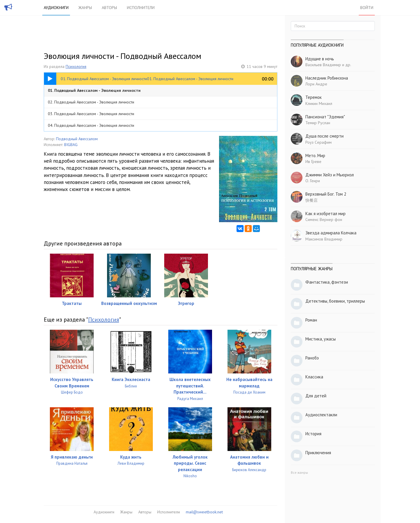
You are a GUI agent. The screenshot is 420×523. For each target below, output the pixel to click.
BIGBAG (71, 145)
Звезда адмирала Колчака (331, 233)
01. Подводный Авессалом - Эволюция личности (94, 90)
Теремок (314, 97)
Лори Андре (316, 84)
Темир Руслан (318, 123)
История (313, 434)
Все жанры (299, 472)
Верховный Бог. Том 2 (326, 194)
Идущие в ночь (320, 59)
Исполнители (141, 8)
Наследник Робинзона (327, 78)
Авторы (109, 8)
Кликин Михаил (319, 103)
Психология (76, 66)
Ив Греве (313, 162)
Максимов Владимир (324, 239)
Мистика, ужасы (321, 339)
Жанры (85, 8)
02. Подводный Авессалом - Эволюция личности (91, 102)
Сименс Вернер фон (324, 220)
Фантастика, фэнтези (327, 282)
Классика (314, 377)
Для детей (316, 396)
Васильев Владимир (323, 65)
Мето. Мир (315, 156)
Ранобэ (312, 358)
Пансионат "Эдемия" (325, 117)
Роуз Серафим (318, 142)
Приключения (318, 453)
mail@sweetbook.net (204, 512)
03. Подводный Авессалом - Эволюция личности (91, 114)
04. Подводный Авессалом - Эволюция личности (91, 125)
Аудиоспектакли (321, 415)
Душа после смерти (324, 136)
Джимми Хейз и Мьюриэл (330, 175)
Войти (367, 8)
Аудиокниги (56, 8)
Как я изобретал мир (325, 214)
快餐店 (311, 200)
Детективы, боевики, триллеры (335, 301)
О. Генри (313, 181)
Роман (311, 320)
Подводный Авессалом (77, 139)
